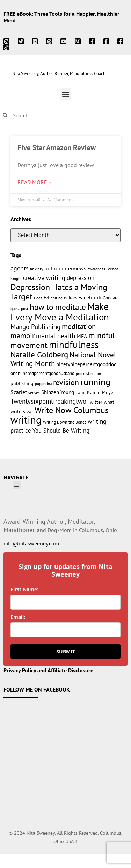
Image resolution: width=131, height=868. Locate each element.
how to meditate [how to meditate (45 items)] (58, 307)
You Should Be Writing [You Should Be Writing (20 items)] (61, 431)
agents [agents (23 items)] (20, 268)
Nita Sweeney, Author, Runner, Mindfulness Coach (59, 74)
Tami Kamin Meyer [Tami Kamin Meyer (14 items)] (95, 392)
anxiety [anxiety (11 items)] (37, 269)
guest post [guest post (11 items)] (19, 308)
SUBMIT (66, 652)
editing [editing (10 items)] (57, 298)
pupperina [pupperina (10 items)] (43, 384)
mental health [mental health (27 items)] (56, 336)
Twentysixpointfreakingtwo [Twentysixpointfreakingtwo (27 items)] (48, 401)
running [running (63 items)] (95, 382)
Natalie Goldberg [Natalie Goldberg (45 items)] (39, 354)
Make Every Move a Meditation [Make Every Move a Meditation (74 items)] (60, 312)
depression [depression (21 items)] (81, 278)
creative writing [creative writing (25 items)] (44, 277)
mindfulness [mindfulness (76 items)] (74, 345)
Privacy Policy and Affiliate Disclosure (48, 670)
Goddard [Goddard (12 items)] (111, 298)
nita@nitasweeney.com (31, 543)
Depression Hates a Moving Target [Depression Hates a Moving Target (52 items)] (59, 292)
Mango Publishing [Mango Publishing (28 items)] (35, 327)
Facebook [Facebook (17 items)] (90, 297)
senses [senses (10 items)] (34, 393)
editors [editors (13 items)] (70, 298)
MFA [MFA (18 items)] (82, 336)
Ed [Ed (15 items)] (46, 298)
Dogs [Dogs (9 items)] (38, 298)
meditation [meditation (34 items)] (79, 327)
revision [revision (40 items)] (66, 382)
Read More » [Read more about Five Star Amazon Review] (34, 182)
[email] (65, 630)
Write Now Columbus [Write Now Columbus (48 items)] (72, 410)
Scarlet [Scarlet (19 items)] (19, 392)
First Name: (24, 589)
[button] (65, 94)
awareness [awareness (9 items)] (96, 269)
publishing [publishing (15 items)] (22, 383)
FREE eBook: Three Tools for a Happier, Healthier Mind (61, 17)
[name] (65, 602)
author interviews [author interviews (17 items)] (65, 268)
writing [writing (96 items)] (26, 420)
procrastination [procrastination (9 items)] (88, 374)
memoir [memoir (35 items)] (23, 335)
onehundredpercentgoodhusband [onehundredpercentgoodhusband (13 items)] (42, 373)
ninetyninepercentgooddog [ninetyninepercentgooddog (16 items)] (86, 364)
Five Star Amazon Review (57, 148)
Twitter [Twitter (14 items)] (95, 402)
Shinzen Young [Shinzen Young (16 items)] (58, 392)
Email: (18, 617)
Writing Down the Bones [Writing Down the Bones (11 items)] (65, 422)
